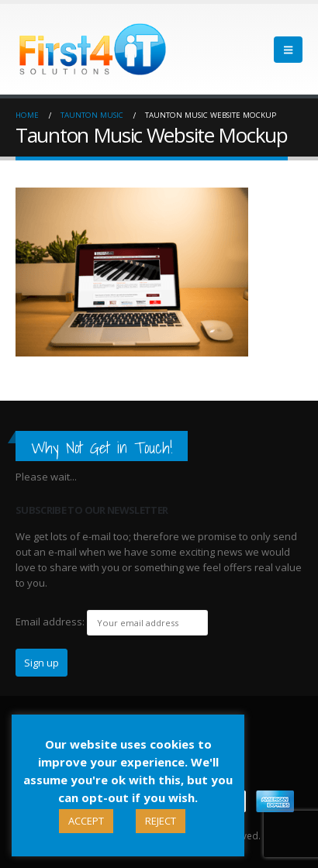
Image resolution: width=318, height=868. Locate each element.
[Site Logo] (93, 49)
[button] (288, 50)
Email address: (50, 622)
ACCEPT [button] (86, 821)
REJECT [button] (161, 821)
